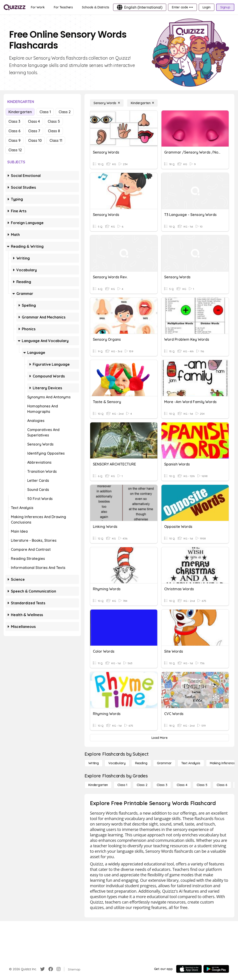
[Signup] (225, 7)
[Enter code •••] (182, 7)
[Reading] (141, 763)
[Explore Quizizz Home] (15, 7)
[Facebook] (51, 969)
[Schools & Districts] (95, 7)
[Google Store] (216, 969)
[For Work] (38, 7)
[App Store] (189, 969)
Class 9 (14, 140)
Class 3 (14, 121)
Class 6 (14, 131)
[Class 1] (122, 785)
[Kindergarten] (142, 103)
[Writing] (94, 763)
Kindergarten (20, 112)
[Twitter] (42, 969)
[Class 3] (162, 785)
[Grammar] (164, 763)
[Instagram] (59, 969)
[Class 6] (222, 785)
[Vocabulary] (117, 763)
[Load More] (159, 738)
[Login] (207, 7)
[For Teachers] (63, 7)
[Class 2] (142, 785)
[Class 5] (202, 785)
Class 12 (15, 150)
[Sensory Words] (107, 103)
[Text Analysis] (191, 763)
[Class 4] (182, 785)
